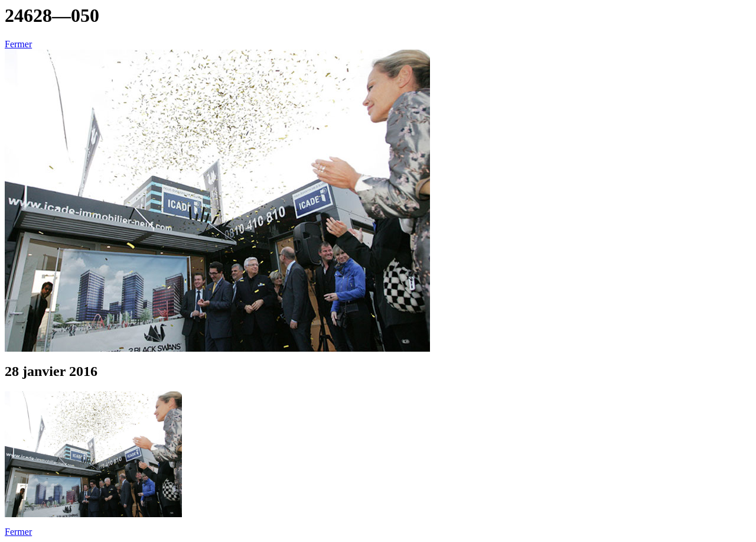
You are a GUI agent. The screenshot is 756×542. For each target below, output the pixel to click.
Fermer (18, 44)
